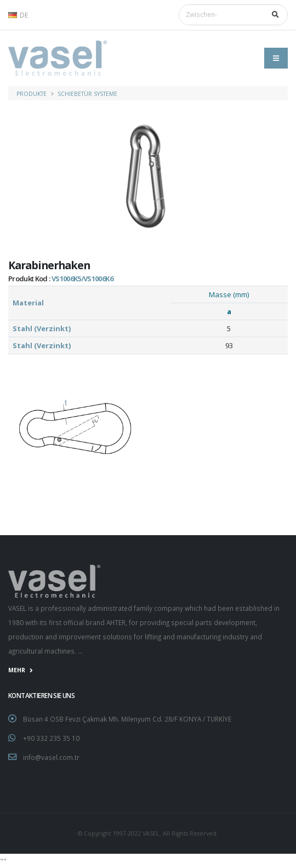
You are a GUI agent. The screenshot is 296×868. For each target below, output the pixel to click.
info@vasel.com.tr (51, 757)
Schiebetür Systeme (87, 94)
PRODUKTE (32, 94)
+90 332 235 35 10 (51, 738)
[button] (21, 15)
